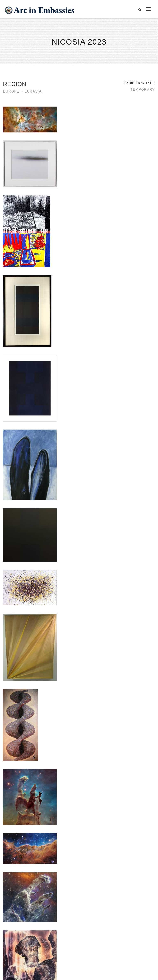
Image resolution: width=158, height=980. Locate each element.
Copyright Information (24, 937)
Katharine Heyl (13, 612)
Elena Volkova (12, 603)
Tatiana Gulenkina (15, 632)
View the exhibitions (125, 914)
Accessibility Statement (26, 928)
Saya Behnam (12, 627)
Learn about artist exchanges (132, 923)
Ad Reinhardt (12, 598)
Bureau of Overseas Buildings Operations (39, 946)
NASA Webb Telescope (18, 622)
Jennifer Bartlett (13, 607)
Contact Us (16, 918)
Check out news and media (130, 933)
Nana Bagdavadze (15, 617)
